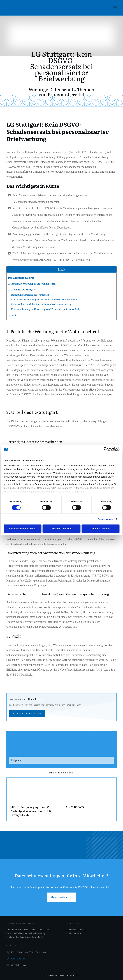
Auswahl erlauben (61, 529)
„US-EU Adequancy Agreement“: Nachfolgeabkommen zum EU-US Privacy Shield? (34, 799)
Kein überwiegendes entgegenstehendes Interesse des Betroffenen (44, 300)
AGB (69, 975)
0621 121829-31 (18, 959)
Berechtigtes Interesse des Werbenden (30, 295)
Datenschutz (60, 975)
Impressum (48, 975)
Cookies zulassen (100, 529)
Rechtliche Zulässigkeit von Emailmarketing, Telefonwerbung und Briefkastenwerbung (26, 935)
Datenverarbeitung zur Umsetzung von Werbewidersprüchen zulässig (46, 309)
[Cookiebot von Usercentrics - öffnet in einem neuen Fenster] (106, 449)
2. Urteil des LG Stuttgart (22, 290)
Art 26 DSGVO (89, 799)
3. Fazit (12, 315)
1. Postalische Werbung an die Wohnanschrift (32, 284)
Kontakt (76, 975)
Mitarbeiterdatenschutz (76, 933)
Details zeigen (106, 519)
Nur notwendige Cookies (23, 529)
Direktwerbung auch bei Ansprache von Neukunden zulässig (41, 304)
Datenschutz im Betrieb (76, 930)
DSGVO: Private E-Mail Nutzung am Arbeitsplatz (28, 930)
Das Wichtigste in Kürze (21, 278)
